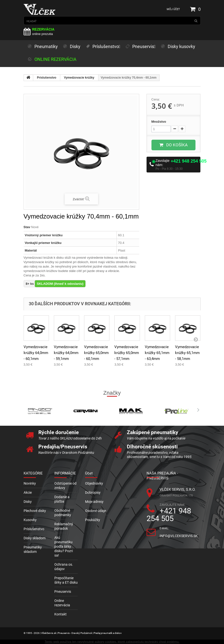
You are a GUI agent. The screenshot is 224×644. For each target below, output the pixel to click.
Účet (89, 473)
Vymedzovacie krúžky (79, 78)
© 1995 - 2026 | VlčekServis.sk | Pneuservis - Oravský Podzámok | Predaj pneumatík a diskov (73, 633)
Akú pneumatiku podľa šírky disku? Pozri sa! (64, 546)
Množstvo (159, 122)
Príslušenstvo (47, 78)
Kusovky (30, 520)
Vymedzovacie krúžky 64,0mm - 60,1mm (36, 353)
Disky (28, 502)
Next (197, 410)
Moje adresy (94, 502)
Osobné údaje (96, 511)
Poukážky (93, 520)
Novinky (30, 483)
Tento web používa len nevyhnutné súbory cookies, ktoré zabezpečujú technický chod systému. (112, 642)
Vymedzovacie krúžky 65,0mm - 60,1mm (96, 353)
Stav (27, 227)
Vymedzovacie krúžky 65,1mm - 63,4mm (157, 353)
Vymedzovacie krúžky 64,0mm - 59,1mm (66, 353)
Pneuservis (63, 592)
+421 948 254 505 (189, 161)
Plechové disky (35, 511)
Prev (27, 410)
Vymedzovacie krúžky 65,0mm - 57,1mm (127, 353)
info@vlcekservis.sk (179, 536)
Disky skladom (35, 538)
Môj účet (173, 9)
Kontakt (60, 614)
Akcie (28, 492)
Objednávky (94, 483)
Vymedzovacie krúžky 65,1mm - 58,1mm (187, 353)
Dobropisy (93, 492)
